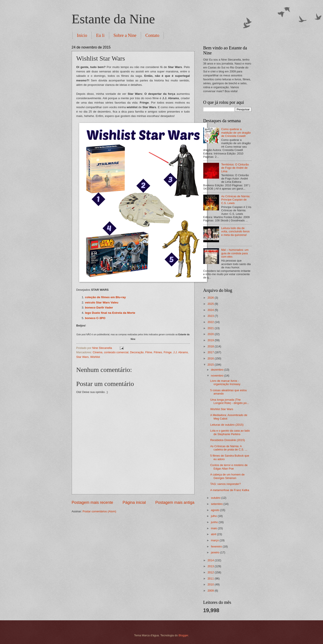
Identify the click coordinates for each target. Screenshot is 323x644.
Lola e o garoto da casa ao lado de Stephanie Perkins (230, 432)
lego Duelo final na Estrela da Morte (110, 313)
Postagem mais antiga (175, 502)
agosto (216, 510)
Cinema (98, 352)
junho (215, 522)
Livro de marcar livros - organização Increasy (225, 382)
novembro (218, 376)
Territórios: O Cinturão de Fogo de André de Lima (235, 168)
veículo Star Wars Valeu (102, 302)
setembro (217, 504)
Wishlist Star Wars (222, 409)
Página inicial (134, 502)
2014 (211, 560)
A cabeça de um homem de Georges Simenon (228, 476)
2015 (211, 365)
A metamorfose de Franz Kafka (230, 490)
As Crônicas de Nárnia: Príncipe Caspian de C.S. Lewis (236, 200)
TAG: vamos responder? (226, 484)
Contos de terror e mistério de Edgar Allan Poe (229, 467)
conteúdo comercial (116, 352)
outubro (216, 498)
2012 (211, 572)
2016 (211, 358)
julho (214, 516)
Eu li (100, 35)
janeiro (216, 552)
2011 (211, 579)
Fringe (168, 352)
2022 (211, 322)
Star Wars (83, 357)
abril (214, 534)
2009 (211, 591)
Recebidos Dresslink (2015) (228, 440)
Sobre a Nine (125, 35)
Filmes (158, 352)
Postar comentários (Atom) (99, 511)
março (215, 540)
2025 (211, 304)
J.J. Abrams (181, 352)
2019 (211, 340)
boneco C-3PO (95, 318)
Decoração (137, 352)
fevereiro (217, 546)
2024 (211, 310)
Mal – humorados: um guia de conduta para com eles (235, 253)
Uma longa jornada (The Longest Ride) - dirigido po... (230, 401)
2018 (211, 346)
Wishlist (95, 357)
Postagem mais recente (92, 502)
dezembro (218, 370)
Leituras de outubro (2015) (227, 425)
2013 (211, 566)
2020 (211, 334)
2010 (211, 584)
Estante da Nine (113, 19)
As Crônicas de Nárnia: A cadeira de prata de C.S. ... (229, 448)
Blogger (183, 635)
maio (214, 528)
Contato (152, 35)
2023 (211, 316)
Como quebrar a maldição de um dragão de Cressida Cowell (236, 133)
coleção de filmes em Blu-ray (105, 297)
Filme (149, 352)
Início (82, 35)
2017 (211, 352)
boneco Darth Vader (99, 308)
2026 (211, 298)
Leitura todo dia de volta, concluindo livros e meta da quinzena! (236, 231)
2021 (211, 328)
